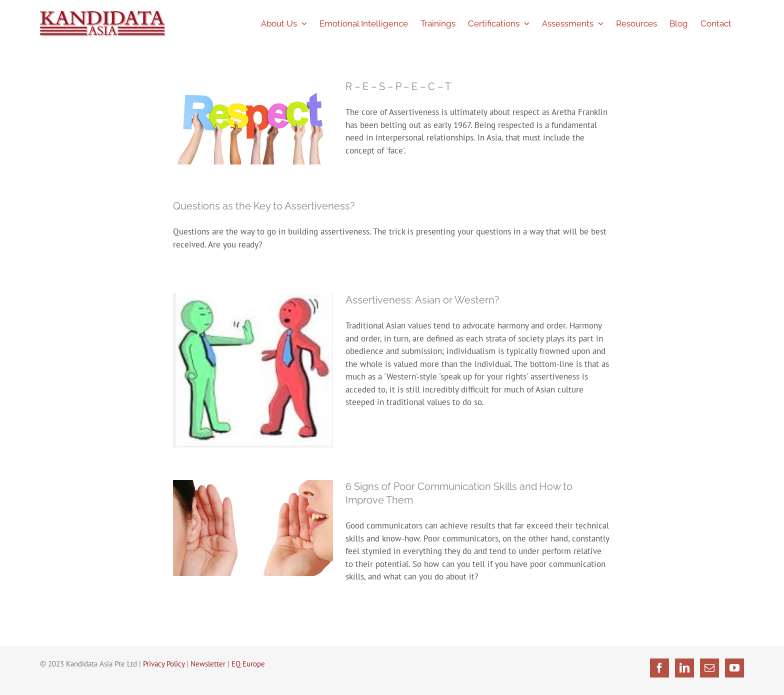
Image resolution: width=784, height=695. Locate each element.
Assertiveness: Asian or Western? (422, 300)
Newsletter (208, 664)
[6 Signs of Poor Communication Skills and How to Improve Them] (253, 528)
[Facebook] (659, 668)
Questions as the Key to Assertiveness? (264, 206)
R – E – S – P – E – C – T (398, 86)
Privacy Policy (164, 664)
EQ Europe (248, 664)
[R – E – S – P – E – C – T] (253, 122)
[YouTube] (734, 668)
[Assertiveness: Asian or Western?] (253, 370)
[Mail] (709, 668)
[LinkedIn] (684, 668)
